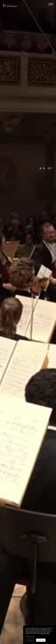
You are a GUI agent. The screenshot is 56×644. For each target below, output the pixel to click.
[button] (50, 4)
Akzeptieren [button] (41, 640)
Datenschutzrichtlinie (45, 634)
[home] (11, 4)
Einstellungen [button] (30, 636)
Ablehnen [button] (30, 640)
